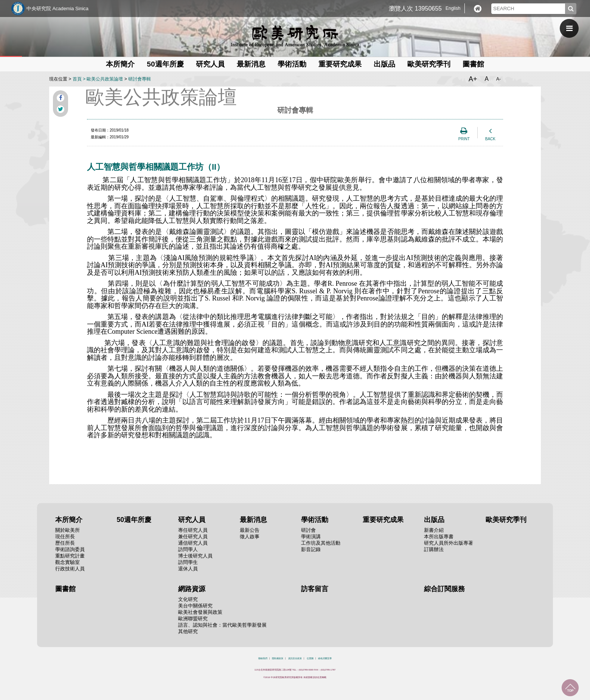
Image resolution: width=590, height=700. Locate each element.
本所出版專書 (439, 537)
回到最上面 (570, 688)
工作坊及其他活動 (321, 543)
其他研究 (188, 631)
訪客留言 (315, 589)
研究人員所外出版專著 (449, 543)
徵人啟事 (250, 537)
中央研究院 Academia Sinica (57, 9)
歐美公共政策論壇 (105, 79)
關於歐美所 (68, 530)
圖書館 (473, 64)
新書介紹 (434, 530)
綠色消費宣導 (325, 658)
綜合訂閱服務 (444, 589)
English (453, 8)
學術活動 (292, 64)
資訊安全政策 (295, 658)
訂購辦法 (434, 549)
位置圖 (310, 658)
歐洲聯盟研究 (193, 619)
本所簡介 (120, 64)
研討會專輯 (140, 79)
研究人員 (210, 64)
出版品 (384, 64)
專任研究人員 (193, 530)
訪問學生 (188, 562)
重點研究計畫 (70, 556)
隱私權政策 (278, 658)
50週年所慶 (165, 64)
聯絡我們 (263, 658)
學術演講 (311, 537)
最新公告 (250, 530)
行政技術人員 (70, 569)
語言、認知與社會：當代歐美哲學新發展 (222, 625)
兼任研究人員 (193, 537)
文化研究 (188, 599)
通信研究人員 (193, 543)
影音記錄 (311, 549)
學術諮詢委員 (70, 549)
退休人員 (188, 569)
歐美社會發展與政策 (200, 612)
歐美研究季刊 (429, 64)
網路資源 (192, 589)
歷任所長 (65, 543)
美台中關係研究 (195, 606)
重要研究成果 (340, 64)
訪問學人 (188, 549)
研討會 (308, 530)
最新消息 (251, 64)
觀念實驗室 (68, 562)
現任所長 (65, 537)
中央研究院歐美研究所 (295, 36)
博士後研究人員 (195, 556)
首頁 (77, 79)
